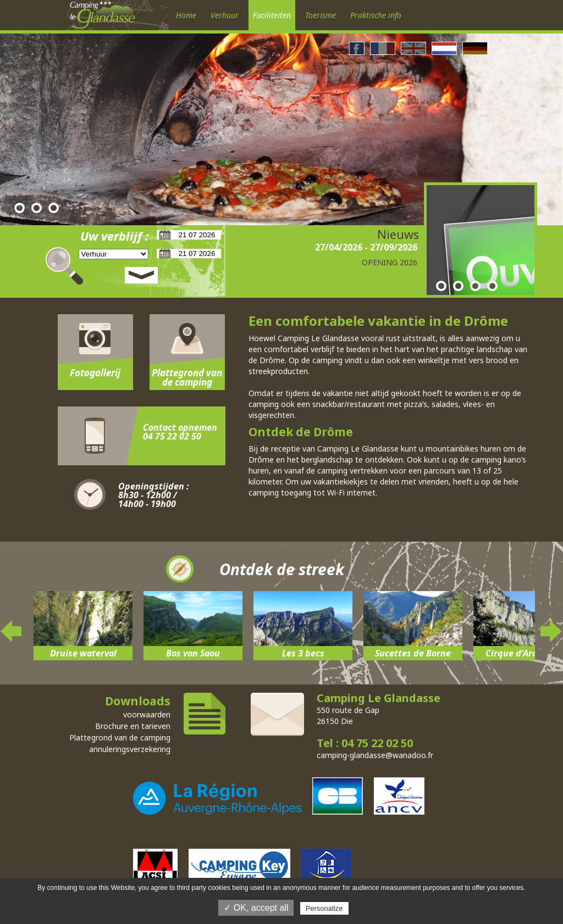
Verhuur (225, 15)
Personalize (324, 908)
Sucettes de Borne (413, 653)
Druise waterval (83, 653)
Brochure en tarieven (133, 726)
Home (186, 15)
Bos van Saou (193, 653)
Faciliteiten (272, 15)
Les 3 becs (303, 653)
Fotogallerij (95, 373)
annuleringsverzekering (130, 749)
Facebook (356, 48)
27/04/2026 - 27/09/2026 (366, 247)
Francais (383, 48)
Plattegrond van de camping (187, 377)
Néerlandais (444, 48)
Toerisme (321, 15)
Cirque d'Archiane (523, 653)
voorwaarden (147, 714)
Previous (12, 631)
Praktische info (376, 15)
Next (551, 631)
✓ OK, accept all (256, 908)
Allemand (475, 48)
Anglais (413, 48)
